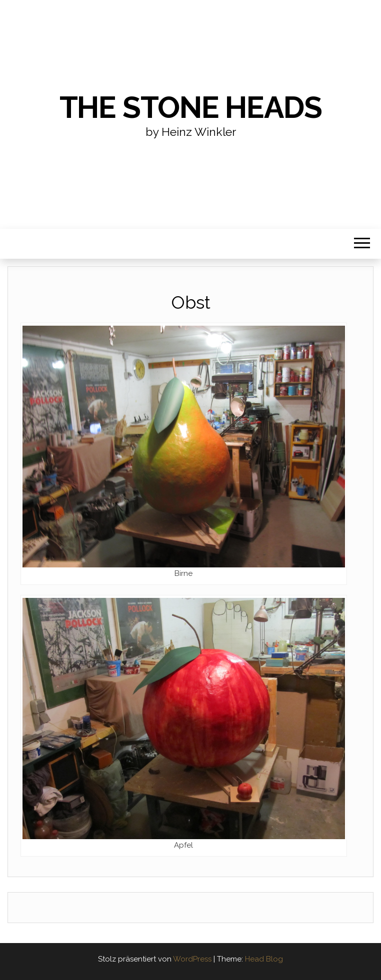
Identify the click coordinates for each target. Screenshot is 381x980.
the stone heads (191, 107)
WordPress (192, 959)
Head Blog (264, 959)
